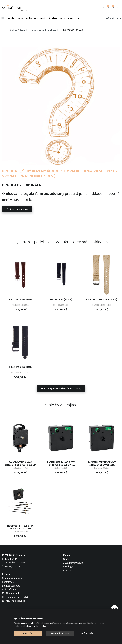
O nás (66, 559)
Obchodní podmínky (13, 578)
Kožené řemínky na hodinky (45, 30)
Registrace (8, 582)
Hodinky (11, 18)
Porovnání (108, 7)
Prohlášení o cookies (13, 601)
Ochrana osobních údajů (16, 597)
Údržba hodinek (11, 593)
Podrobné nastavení (60, 633)
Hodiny (21, 18)
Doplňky (73, 18)
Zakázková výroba (112, 18)
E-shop (14, 30)
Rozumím (28, 633)
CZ (97, 7)
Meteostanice (41, 18)
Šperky (63, 18)
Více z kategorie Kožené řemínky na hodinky (61, 388)
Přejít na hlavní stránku (17, 209)
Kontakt (67, 570)
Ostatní (82, 18)
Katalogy (68, 566)
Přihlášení (103, 7)
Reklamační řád (11, 585)
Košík (113, 7)
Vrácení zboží (10, 589)
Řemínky (54, 18)
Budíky (29, 18)
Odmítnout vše (86, 633)
